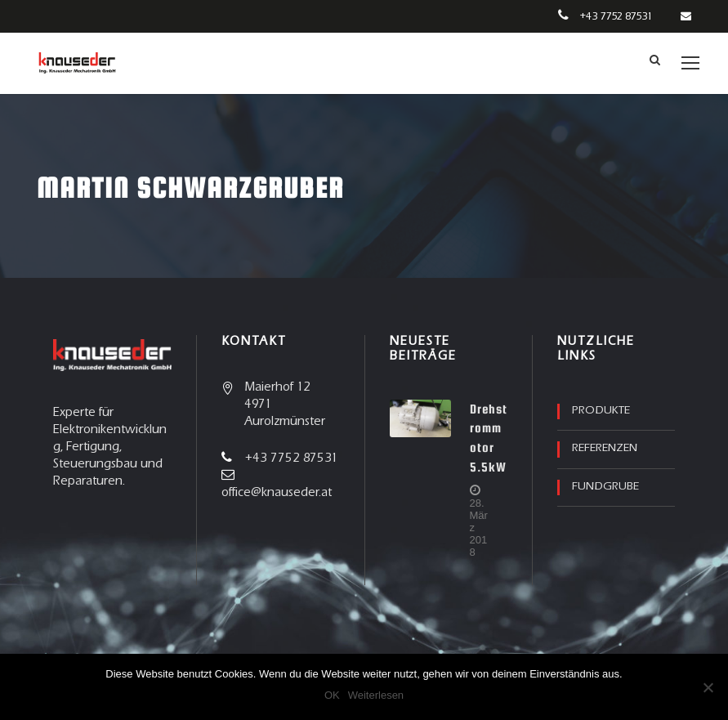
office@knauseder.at (277, 493)
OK (332, 695)
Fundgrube (605, 487)
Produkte (601, 411)
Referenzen (605, 449)
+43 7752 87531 (616, 17)
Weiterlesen (376, 695)
